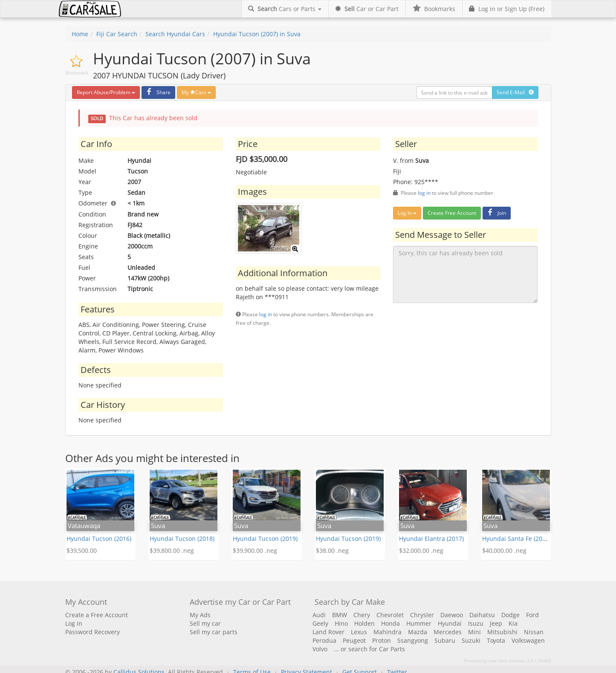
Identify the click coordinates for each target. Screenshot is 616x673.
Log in (74, 623)
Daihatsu (482, 615)
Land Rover (328, 632)
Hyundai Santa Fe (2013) (516, 539)
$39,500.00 (82, 550)
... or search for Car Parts (369, 649)
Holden (364, 623)
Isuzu (476, 623)
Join (496, 213)
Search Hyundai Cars (175, 34)
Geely (320, 623)
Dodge (510, 615)
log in (266, 314)
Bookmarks (434, 9)
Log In (407, 213)
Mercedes (448, 632)
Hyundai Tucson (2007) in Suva (257, 34)
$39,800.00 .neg (172, 550)
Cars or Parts (285, 9)
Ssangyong (413, 640)
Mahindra (388, 632)
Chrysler (422, 615)
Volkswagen (528, 640)
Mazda (418, 632)
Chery (362, 615)
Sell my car (205, 623)
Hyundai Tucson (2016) (99, 539)
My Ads (200, 615)
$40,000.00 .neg (504, 550)
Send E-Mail (515, 92)
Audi (319, 615)
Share (157, 92)
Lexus (359, 632)
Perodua (324, 640)
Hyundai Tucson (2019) (265, 539)
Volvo (320, 649)
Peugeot (354, 640)
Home (80, 34)
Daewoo (452, 615)
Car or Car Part (367, 9)
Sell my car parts (214, 632)
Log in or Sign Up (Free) (507, 9)
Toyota (496, 640)
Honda (390, 623)
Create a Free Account (97, 615)
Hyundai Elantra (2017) (431, 539)
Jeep (496, 623)
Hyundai (450, 623)
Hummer (419, 623)
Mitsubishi (502, 632)
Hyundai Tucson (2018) (182, 539)
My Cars (196, 92)
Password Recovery (93, 632)
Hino (341, 623)
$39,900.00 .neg (255, 550)
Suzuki (471, 640)
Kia (513, 623)
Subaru (445, 640)
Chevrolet (390, 615)
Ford (532, 615)
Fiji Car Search (117, 34)
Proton (382, 640)
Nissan (534, 632)
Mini (474, 632)
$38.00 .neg (332, 550)
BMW (340, 615)
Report (106, 92)
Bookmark (77, 73)
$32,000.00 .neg (421, 550)
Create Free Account (452, 213)
